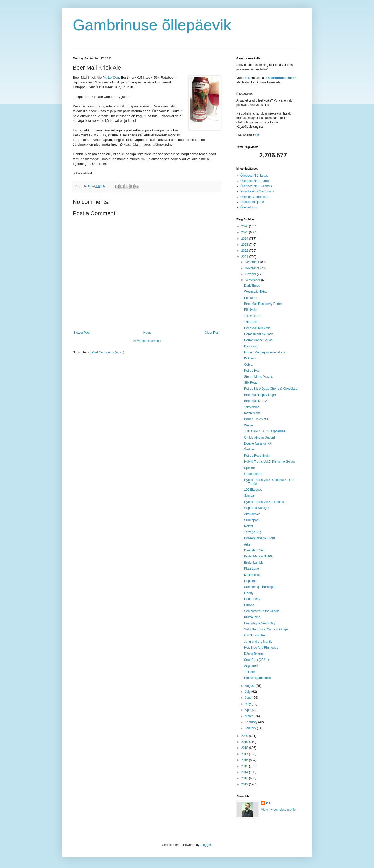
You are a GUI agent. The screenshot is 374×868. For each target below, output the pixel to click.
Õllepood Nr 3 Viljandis (256, 186)
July (248, 692)
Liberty (249, 593)
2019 (245, 742)
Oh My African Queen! (259, 438)
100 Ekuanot (253, 490)
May (248, 704)
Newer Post (82, 333)
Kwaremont (252, 413)
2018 (245, 748)
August (250, 686)
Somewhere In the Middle (262, 611)
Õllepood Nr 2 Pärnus (255, 181)
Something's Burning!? (260, 587)
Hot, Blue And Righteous (261, 648)
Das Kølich (252, 346)
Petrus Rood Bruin (257, 456)
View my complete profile (278, 810)
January (251, 728)
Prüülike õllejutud (252, 202)
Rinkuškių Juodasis (258, 678)
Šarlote (249, 449)
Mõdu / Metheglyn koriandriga (265, 352)
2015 (245, 766)
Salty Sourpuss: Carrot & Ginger (266, 629)
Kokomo (250, 358)
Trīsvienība (252, 407)
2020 (245, 736)
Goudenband (253, 474)
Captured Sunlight (257, 508)
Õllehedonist (249, 207)
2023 (245, 245)
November (253, 268)
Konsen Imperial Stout (259, 538)
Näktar (249, 526)
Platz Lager (252, 569)
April (248, 710)
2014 (245, 772)
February (252, 722)
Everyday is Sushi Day (260, 623)
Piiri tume (251, 298)
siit (247, 78)
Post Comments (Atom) (108, 352)
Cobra (248, 365)
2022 (245, 251)
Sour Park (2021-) (256, 660)
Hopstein (250, 581)
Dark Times (252, 286)
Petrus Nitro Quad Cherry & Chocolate (271, 389)
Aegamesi (251, 666)
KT (268, 803)
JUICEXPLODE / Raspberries (265, 431)
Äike (247, 544)
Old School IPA (255, 635)
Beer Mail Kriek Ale (257, 328)
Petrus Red (252, 371)
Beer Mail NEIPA (256, 401)
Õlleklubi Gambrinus (254, 197)
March (250, 716)
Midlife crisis (253, 575)
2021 (245, 257)
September (253, 280)
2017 (245, 754)
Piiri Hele (250, 310)
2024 (245, 239)
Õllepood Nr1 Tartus (254, 176)
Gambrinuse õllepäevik (152, 25)
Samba (249, 496)
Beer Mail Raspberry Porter (263, 304)
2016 (245, 760)
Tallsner (249, 672)
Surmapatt (251, 520)
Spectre (249, 468)
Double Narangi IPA (258, 443)
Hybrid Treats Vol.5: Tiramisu (264, 502)
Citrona (249, 605)
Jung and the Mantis (258, 642)
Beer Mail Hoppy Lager (260, 395)
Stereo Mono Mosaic (258, 377)
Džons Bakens (254, 654)
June (249, 698)
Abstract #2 (252, 514)
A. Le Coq (111, 78)
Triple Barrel (253, 316)
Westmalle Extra (255, 292)
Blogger (206, 845)
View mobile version (147, 341)
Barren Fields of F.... (258, 419)
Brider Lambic (254, 563)
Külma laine (252, 617)
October (251, 274)
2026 (245, 226)
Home (148, 333)
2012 (245, 784)
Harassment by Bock (259, 334)
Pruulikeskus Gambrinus (257, 191)
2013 (245, 778)
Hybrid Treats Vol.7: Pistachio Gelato (269, 462)
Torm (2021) (253, 532)
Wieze (248, 425)
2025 (245, 232)
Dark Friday (252, 599)
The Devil (251, 322)
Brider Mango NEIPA (259, 556)
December (253, 262)
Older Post (212, 333)
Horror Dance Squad (258, 340)
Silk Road (251, 383)
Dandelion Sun (254, 550)
